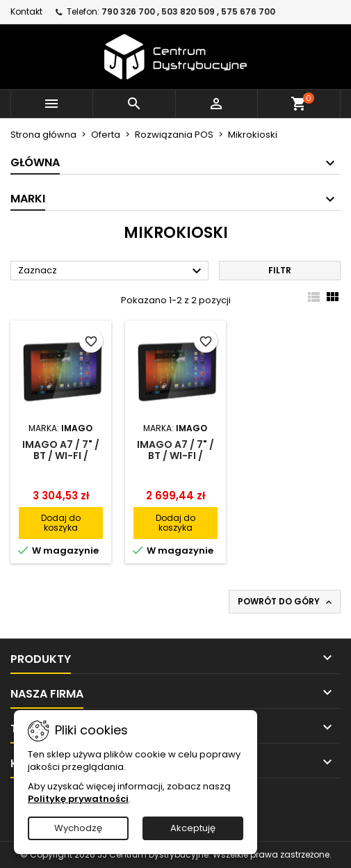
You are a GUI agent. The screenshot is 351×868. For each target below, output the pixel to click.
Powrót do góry (286, 602)
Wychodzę (78, 828)
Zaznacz (112, 271)
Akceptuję (193, 828)
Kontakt (26, 11)
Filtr (280, 270)
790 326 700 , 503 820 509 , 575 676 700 (188, 11)
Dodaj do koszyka (61, 523)
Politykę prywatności (78, 799)
